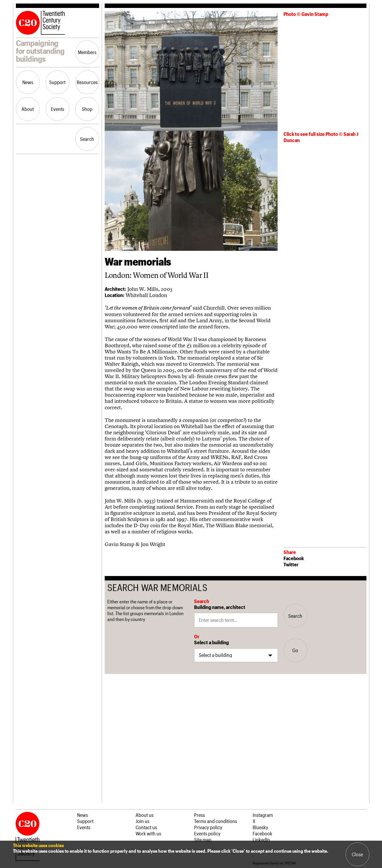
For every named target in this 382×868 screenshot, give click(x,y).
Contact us (146, 827)
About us (145, 815)
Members (87, 52)
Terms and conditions (216, 821)
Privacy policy (208, 827)
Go (295, 650)
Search (87, 139)
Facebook (294, 558)
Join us (142, 821)
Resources (87, 82)
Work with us (148, 833)
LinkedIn (261, 839)
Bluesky (260, 827)
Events (57, 109)
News (28, 82)
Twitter (291, 564)
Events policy (207, 833)
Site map (203, 839)
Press (200, 815)
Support (57, 82)
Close (357, 854)
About (28, 109)
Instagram (263, 815)
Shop (87, 109)
